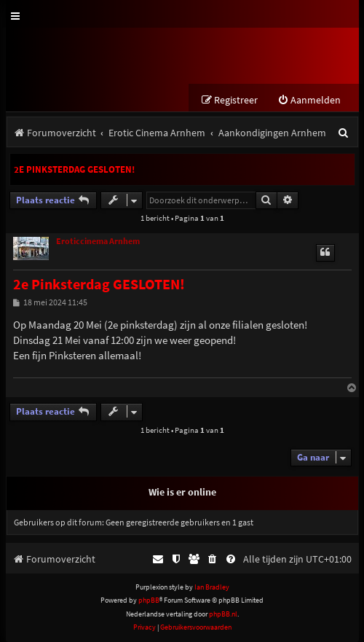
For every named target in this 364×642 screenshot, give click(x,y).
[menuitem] (309, 100)
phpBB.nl (223, 614)
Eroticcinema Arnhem (98, 241)
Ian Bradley (212, 587)
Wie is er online (182, 492)
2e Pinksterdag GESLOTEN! (74, 169)
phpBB (149, 600)
